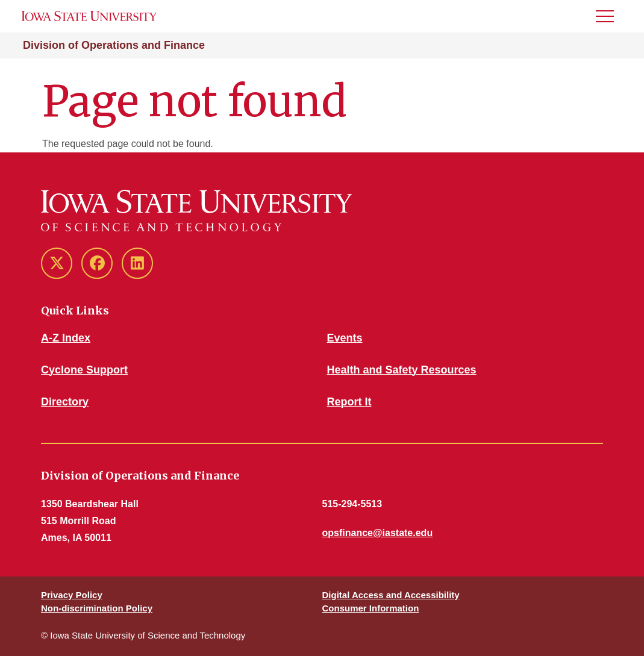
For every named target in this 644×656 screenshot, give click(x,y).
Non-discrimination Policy (97, 608)
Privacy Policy (72, 595)
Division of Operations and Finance (114, 45)
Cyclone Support (84, 370)
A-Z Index (66, 338)
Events (345, 338)
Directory (65, 402)
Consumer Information (371, 608)
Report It (349, 402)
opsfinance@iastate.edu (378, 533)
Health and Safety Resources (402, 370)
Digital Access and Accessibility (391, 595)
